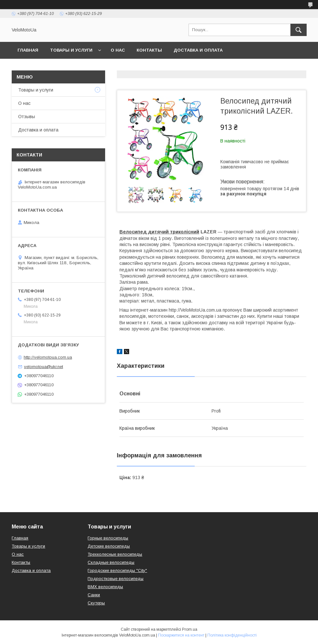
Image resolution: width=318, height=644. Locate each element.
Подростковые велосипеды (116, 579)
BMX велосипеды (105, 587)
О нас (118, 50)
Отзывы (27, 117)
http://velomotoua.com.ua (48, 357)
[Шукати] (299, 30)
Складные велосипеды (111, 562)
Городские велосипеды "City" (117, 570)
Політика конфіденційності (232, 635)
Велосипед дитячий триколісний (159, 232)
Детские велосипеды (109, 546)
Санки (94, 595)
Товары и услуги (71, 50)
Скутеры (96, 603)
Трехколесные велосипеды (115, 554)
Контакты (149, 50)
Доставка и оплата (198, 50)
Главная (28, 50)
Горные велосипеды (108, 538)
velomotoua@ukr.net (43, 367)
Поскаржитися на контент (181, 635)
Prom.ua (190, 629)
